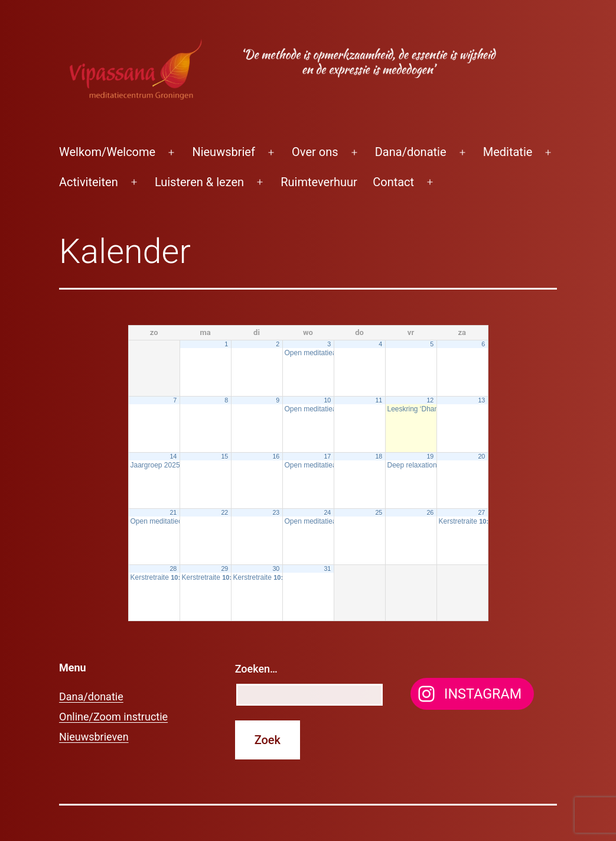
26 (430, 512)
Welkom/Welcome (107, 152)
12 (430, 400)
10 (327, 400)
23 (276, 512)
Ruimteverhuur (319, 182)
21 (173, 512)
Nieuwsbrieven (94, 737)
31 (327, 569)
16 (276, 456)
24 (327, 512)
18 (379, 456)
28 (173, 569)
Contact (393, 182)
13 (481, 400)
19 (430, 456)
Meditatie (508, 152)
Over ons (315, 152)
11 (379, 400)
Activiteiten (89, 182)
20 (481, 456)
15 (224, 456)
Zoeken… (256, 669)
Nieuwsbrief (224, 152)
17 (327, 456)
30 (276, 569)
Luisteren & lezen (199, 182)
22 (224, 512)
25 (379, 512)
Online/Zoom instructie (113, 717)
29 (224, 569)
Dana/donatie (411, 152)
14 (173, 456)
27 (481, 512)
